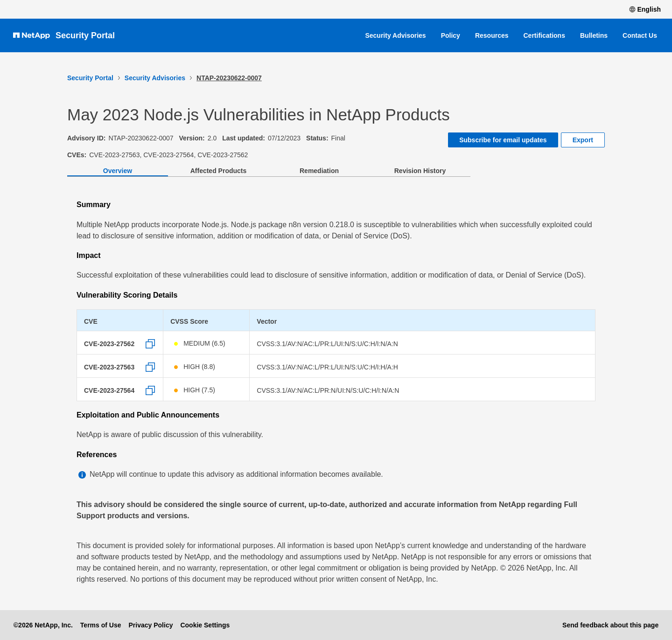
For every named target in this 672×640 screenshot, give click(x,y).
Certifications (544, 35)
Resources (492, 35)
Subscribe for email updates (503, 140)
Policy (451, 35)
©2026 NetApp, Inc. (43, 625)
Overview (118, 171)
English (645, 9)
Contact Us (640, 35)
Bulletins (594, 35)
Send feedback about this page (610, 625)
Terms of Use (101, 625)
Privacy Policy (151, 625)
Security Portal (85, 35)
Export (583, 140)
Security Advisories (395, 35)
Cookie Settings (205, 625)
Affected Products (219, 171)
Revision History (420, 171)
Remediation (319, 171)
